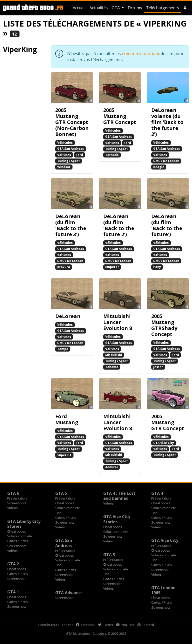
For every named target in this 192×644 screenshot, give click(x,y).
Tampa (63, 349)
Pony (157, 267)
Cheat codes (65, 503)
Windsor (64, 167)
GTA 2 (13, 564)
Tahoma (112, 367)
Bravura (64, 267)
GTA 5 (61, 493)
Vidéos (12, 508)
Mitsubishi (114, 355)
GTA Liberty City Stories (24, 524)
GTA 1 (13, 592)
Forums (135, 8)
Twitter (106, 625)
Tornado (112, 155)
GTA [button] (116, 8)
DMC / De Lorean (166, 161)
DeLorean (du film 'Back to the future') (167, 225)
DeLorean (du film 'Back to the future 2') (119, 225)
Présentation (17, 498)
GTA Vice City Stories (117, 519)
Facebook (86, 625)
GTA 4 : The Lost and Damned (119, 496)
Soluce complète (68, 508)
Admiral (111, 467)
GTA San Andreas (71, 149)
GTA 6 (13, 493)
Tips (58, 513)
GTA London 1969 (163, 590)
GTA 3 (109, 555)
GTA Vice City (164, 443)
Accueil (79, 8)
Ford (79, 155)
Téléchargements (162, 8)
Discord (146, 625)
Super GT (64, 455)
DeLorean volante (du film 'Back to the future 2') (167, 122)
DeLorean (68, 316)
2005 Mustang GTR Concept (120, 116)
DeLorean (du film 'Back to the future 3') (71, 225)
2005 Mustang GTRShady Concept (164, 325)
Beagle (159, 167)
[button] (185, 8)
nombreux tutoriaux (141, 54)
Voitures (64, 155)
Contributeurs (49, 625)
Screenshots (17, 503)
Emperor (112, 267)
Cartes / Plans (66, 518)
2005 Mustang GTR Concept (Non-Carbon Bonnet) (72, 122)
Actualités (99, 8)
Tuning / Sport (68, 161)
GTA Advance (68, 593)
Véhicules (65, 143)
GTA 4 (157, 493)
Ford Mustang (67, 419)
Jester (158, 367)
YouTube (125, 625)
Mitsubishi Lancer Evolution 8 (118, 322)
